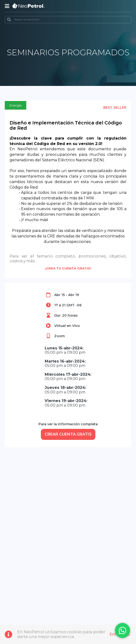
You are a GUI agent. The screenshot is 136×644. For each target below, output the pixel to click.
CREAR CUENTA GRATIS (68, 434)
